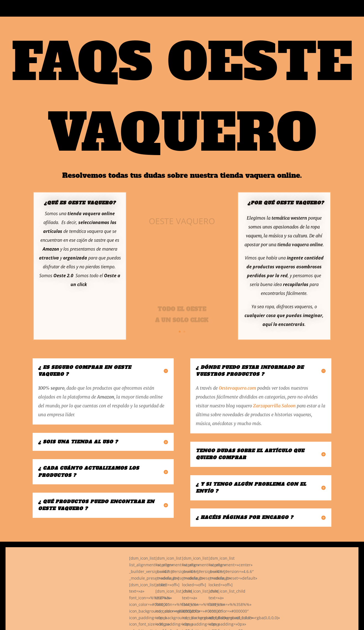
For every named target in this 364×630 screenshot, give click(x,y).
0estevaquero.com (237, 388)
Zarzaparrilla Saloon (274, 406)
